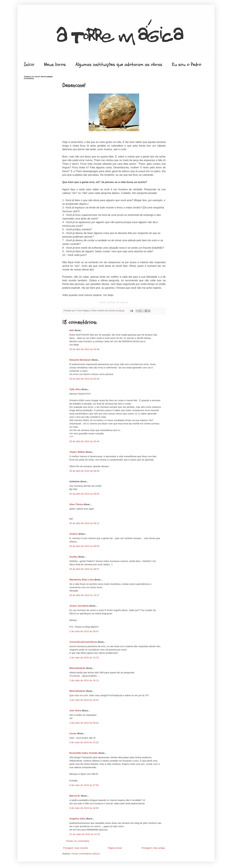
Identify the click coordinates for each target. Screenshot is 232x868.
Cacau (73, 733)
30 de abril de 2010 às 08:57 (84, 569)
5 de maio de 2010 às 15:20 (84, 742)
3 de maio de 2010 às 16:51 (84, 700)
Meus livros (55, 64)
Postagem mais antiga (153, 848)
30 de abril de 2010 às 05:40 (84, 379)
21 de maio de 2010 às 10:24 (85, 834)
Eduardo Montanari (80, 360)
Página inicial (115, 848)
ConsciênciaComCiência (83, 642)
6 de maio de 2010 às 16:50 (84, 808)
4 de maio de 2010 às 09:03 (84, 723)
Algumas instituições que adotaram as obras (119, 64)
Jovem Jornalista (79, 606)
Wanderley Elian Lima (82, 580)
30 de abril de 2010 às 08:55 (84, 546)
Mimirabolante (77, 668)
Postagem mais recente (75, 848)
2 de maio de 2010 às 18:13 (84, 680)
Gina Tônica (76, 504)
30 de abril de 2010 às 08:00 (84, 471)
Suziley (73, 557)
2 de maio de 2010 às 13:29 (84, 657)
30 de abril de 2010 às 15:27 (84, 595)
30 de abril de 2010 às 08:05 (84, 494)
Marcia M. (75, 796)
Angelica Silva (77, 819)
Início (29, 64)
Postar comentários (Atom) (85, 854)
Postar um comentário (78, 841)
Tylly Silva (75, 389)
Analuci (74, 534)
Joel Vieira (75, 710)
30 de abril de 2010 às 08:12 (84, 523)
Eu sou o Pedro (187, 64)
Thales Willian (77, 452)
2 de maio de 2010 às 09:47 (84, 631)
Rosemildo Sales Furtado (84, 753)
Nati (72, 330)
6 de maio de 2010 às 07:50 (84, 785)
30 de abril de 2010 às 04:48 (84, 349)
